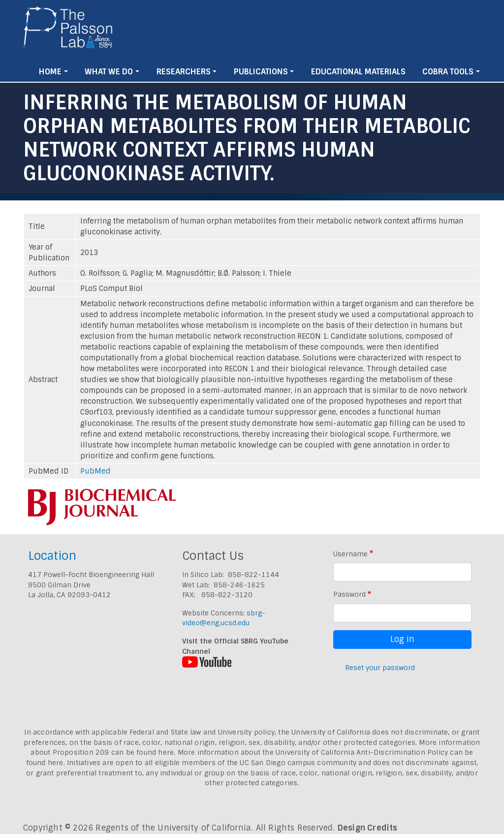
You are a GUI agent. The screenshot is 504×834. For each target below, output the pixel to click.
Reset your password (380, 668)
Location (52, 556)
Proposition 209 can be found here (113, 752)
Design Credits (368, 828)
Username (350, 554)
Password (349, 594)
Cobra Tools (448, 72)
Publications (261, 72)
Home (50, 72)
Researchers (184, 72)
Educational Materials (358, 72)
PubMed (95, 471)
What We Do (109, 72)
